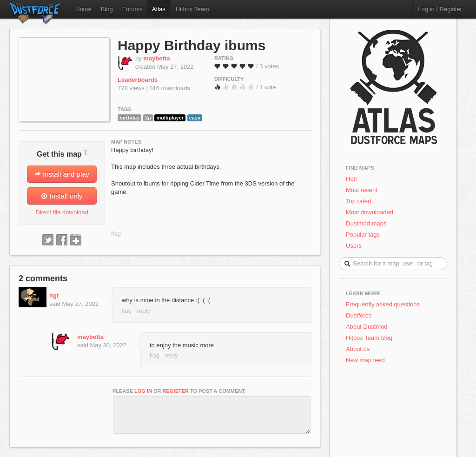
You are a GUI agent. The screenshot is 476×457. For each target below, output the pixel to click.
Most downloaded (370, 212)
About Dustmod (367, 327)
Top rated (358, 201)
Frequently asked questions (383, 304)
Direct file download (62, 212)
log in (143, 391)
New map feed (367, 360)
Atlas (159, 9)
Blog (107, 9)
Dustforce (359, 315)
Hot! (351, 179)
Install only (62, 196)
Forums (132, 9)
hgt (54, 295)
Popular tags (363, 235)
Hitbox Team (192, 9)
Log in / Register (440, 9)
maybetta (156, 58)
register (176, 391)
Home (83, 9)
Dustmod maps (366, 223)
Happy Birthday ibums (192, 45)
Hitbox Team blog (369, 338)
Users (354, 246)
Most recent (362, 190)
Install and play (62, 174)
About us (358, 349)
